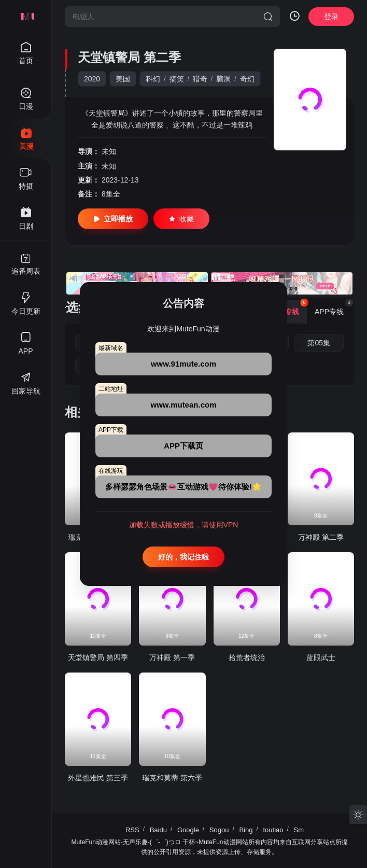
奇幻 (247, 79)
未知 (109, 151)
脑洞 (223, 79)
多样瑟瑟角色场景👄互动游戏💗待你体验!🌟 (183, 487)
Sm (299, 830)
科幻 (153, 79)
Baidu (158, 830)
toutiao (273, 830)
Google (188, 830)
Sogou (219, 830)
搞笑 (177, 79)
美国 (123, 79)
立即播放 (113, 219)
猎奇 (200, 79)
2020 (92, 79)
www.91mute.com (183, 364)
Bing (246, 830)
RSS (132, 830)
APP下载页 (183, 446)
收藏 (181, 219)
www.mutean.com (184, 405)
